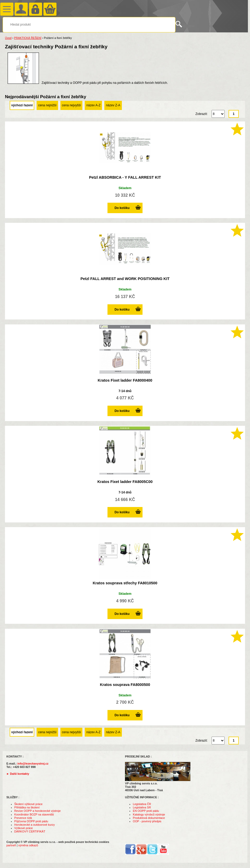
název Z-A (113, 105)
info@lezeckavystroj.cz (33, 764)
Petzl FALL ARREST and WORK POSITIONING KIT (125, 279)
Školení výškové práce (29, 804)
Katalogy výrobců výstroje (149, 814)
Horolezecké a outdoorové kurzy (35, 825)
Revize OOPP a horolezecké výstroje (38, 811)
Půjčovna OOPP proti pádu (31, 821)
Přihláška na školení (27, 807)
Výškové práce (24, 828)
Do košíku (122, 208)
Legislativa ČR (142, 804)
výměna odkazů (28, 845)
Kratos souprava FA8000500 (125, 685)
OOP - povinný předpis (147, 821)
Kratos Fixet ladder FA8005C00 (125, 482)
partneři (11, 845)
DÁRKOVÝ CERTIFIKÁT (30, 831)
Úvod (8, 38)
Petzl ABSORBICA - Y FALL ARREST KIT (125, 177)
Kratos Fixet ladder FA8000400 (125, 380)
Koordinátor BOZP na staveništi (34, 814)
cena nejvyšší (72, 105)
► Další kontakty (18, 774)
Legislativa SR (142, 807)
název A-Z (93, 105)
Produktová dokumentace (149, 818)
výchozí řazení (22, 105)
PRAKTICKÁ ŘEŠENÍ (28, 38)
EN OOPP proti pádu (146, 811)
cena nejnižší (47, 105)
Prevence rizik (23, 818)
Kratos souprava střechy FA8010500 (125, 583)
